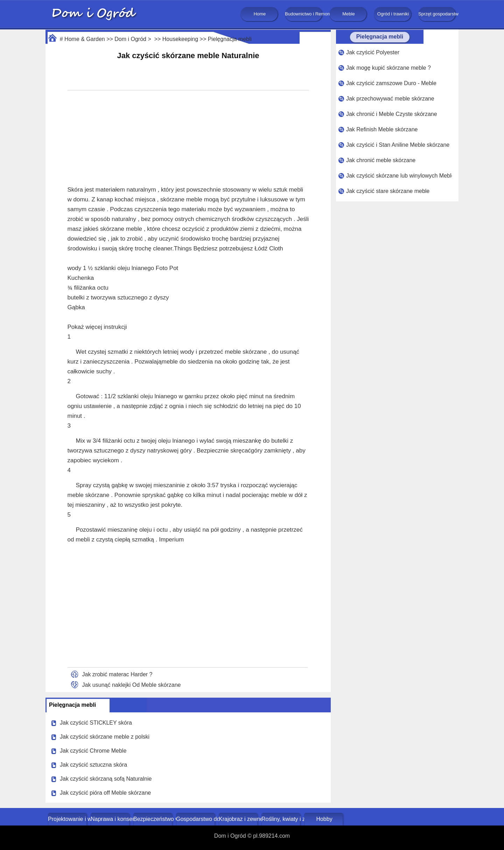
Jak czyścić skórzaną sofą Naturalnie (106, 779)
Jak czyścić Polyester (373, 52)
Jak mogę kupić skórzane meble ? (388, 68)
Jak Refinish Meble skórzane (382, 129)
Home (260, 14)
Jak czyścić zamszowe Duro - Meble (391, 83)
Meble (348, 14)
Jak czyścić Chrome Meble (93, 751)
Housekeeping (180, 39)
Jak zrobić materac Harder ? (117, 674)
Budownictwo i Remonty (304, 14)
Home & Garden (85, 39)
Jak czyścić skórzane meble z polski (105, 737)
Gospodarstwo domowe (196, 819)
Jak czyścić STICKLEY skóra (96, 723)
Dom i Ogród (130, 39)
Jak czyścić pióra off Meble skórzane (105, 793)
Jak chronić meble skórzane (381, 160)
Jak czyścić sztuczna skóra (93, 765)
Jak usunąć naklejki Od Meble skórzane (132, 685)
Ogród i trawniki (393, 14)
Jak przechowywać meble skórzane (390, 99)
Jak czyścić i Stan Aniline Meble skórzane (398, 145)
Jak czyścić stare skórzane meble (388, 191)
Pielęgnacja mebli (230, 39)
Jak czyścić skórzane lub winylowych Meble (399, 176)
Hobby (324, 819)
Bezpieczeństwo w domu (153, 819)
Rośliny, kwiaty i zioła (282, 819)
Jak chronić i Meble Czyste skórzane (392, 114)
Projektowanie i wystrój (68, 819)
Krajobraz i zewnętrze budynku (239, 819)
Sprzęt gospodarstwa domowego (437, 14)
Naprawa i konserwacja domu (111, 819)
